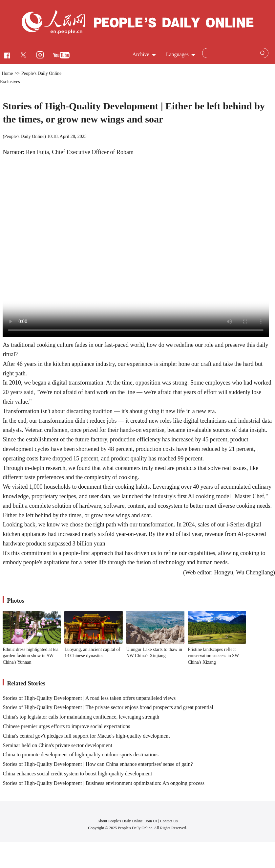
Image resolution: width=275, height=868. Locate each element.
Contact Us (169, 821)
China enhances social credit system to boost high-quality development (77, 774)
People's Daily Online (24, 136)
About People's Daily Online (120, 821)
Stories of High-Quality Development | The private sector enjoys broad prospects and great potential (108, 707)
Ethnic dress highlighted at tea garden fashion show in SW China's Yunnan (31, 656)
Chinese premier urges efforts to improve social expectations (66, 726)
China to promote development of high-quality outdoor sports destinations (81, 755)
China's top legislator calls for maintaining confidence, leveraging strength (81, 717)
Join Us (152, 821)
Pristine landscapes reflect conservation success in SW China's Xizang (213, 656)
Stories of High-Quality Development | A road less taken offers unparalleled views (89, 698)
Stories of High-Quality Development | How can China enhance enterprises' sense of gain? (98, 764)
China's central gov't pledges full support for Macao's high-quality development (86, 736)
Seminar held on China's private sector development (57, 745)
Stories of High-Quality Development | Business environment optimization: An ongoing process (104, 783)
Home (7, 73)
